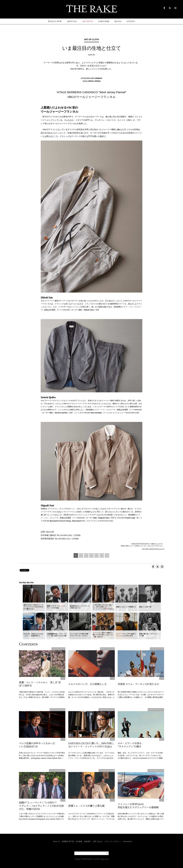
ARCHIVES (88, 21)
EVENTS (131, 21)
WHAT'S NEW (55, 21)
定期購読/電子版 (68, 841)
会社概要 (79, 841)
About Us (56, 841)
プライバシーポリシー (113, 841)
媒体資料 (87, 841)
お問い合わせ (98, 841)
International (127, 841)
